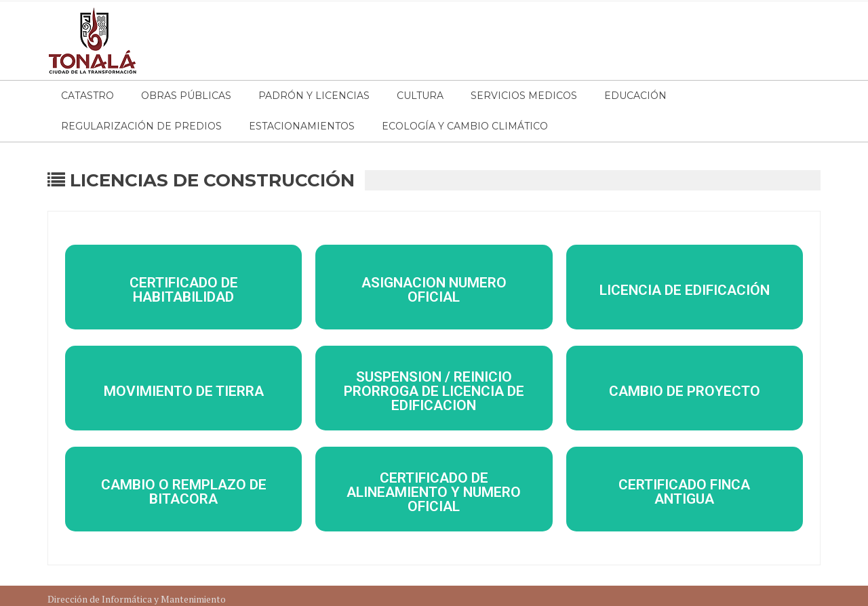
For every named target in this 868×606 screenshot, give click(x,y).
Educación (635, 96)
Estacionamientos (302, 126)
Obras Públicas (186, 96)
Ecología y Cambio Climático (465, 126)
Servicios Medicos (524, 96)
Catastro (87, 96)
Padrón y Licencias (314, 96)
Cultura (420, 96)
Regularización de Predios (141, 126)
